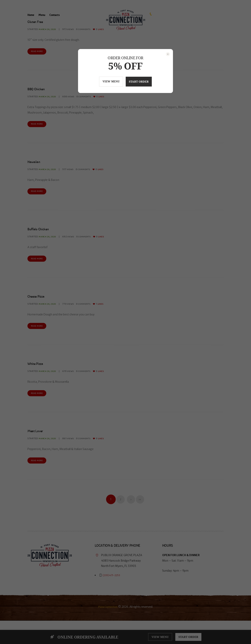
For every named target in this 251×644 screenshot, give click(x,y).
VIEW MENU (106, 81)
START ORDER (143, 82)
